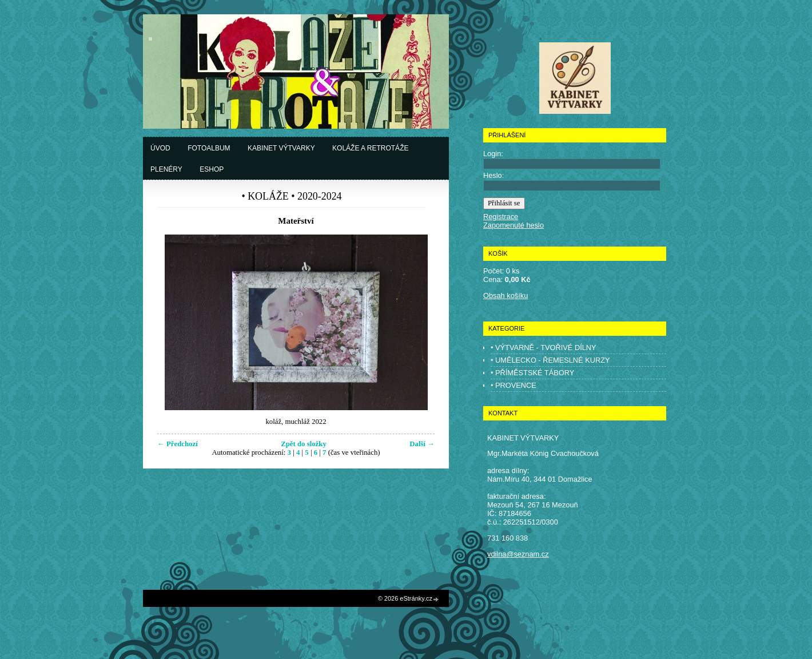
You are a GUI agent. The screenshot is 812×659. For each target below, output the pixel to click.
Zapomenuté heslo (514, 225)
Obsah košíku (505, 295)
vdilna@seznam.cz (518, 554)
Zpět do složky (304, 444)
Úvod (160, 148)
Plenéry (166, 169)
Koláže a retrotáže (370, 148)
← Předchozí (178, 444)
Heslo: (493, 175)
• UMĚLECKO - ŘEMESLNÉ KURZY (550, 360)
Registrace (501, 217)
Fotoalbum (209, 148)
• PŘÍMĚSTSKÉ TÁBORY (532, 373)
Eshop (212, 169)
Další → (422, 444)
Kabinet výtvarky (281, 148)
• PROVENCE (514, 385)
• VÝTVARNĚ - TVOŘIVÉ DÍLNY (544, 348)
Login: (493, 154)
